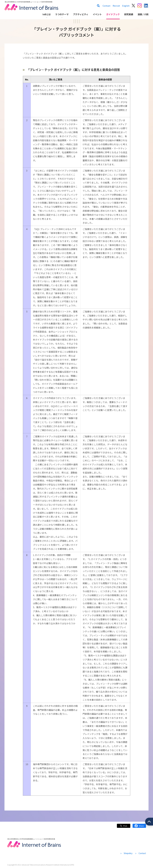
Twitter (124, 827)
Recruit (116, 6)
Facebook (139, 827)
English (126, 6)
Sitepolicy (128, 853)
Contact (107, 6)
